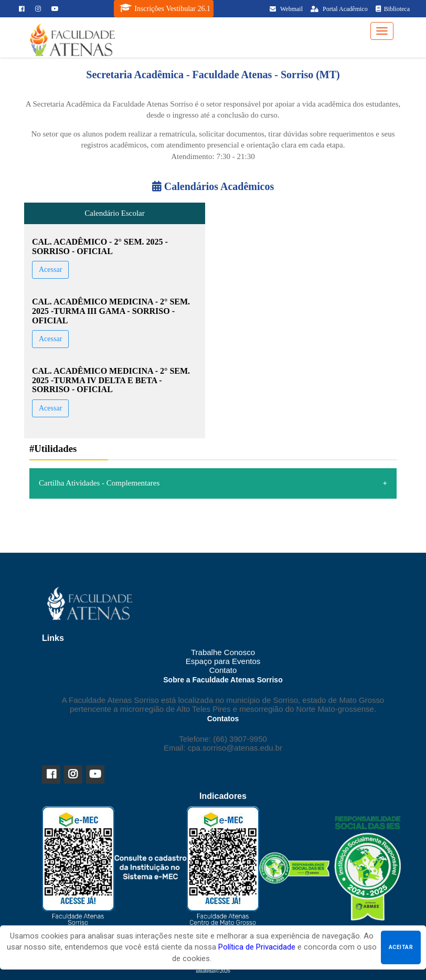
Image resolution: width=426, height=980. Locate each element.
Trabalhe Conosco (223, 652)
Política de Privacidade (257, 947)
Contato (223, 670)
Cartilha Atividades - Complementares (99, 483)
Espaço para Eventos (223, 661)
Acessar (50, 270)
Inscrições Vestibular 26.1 (165, 8)
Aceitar (401, 947)
